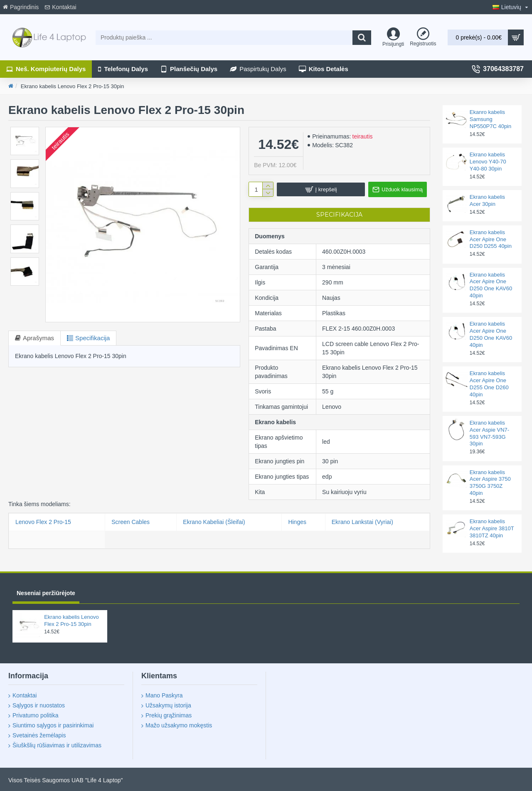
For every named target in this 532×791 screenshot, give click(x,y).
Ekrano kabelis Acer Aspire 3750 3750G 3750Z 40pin (490, 483)
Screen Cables (131, 522)
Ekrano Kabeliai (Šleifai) (214, 522)
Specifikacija (92, 338)
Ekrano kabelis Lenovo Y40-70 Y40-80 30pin (488, 162)
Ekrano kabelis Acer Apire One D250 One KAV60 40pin (491, 285)
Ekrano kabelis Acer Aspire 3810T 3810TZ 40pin (492, 528)
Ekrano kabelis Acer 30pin (487, 200)
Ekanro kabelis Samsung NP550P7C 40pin (490, 119)
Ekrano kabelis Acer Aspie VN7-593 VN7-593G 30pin (489, 433)
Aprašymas (38, 338)
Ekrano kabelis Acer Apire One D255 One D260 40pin (489, 384)
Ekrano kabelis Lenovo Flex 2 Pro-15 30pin (71, 620)
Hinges (297, 522)
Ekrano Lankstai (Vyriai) (362, 522)
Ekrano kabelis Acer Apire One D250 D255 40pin (491, 239)
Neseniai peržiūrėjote (46, 593)
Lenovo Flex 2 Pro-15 (43, 522)
